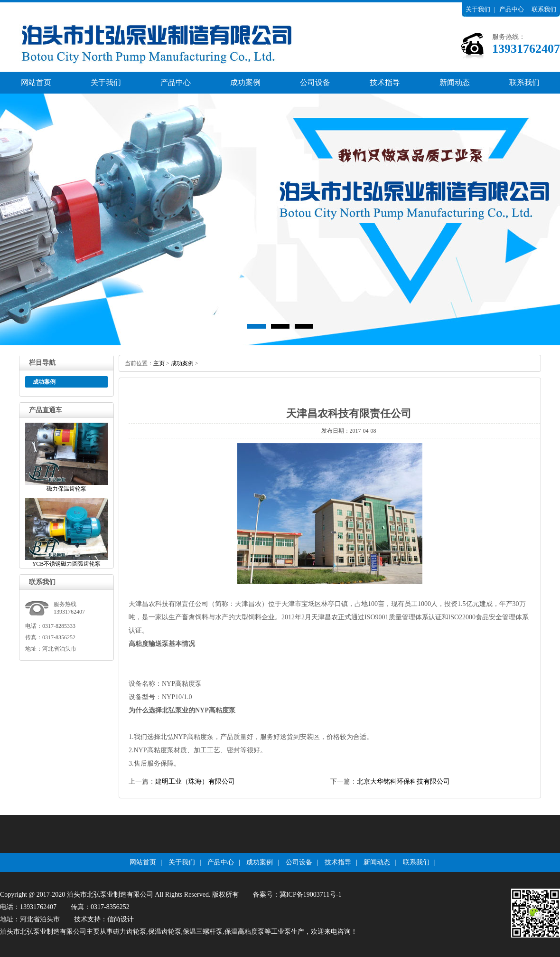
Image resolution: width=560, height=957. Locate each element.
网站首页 (36, 82)
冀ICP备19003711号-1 (311, 895)
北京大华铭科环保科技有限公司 (403, 782)
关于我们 (478, 9)
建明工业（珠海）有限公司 (195, 782)
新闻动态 (455, 82)
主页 (159, 363)
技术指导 (385, 82)
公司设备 (315, 82)
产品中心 (512, 9)
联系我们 (544, 9)
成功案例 (245, 82)
